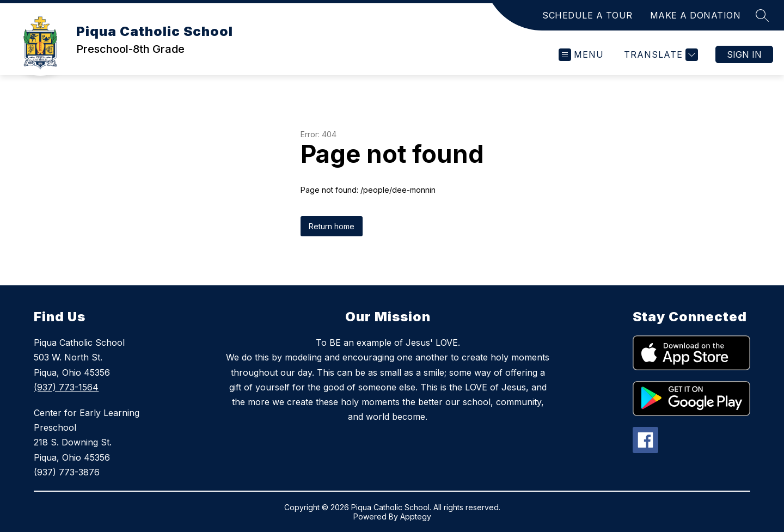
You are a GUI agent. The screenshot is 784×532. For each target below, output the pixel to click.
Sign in (744, 54)
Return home (332, 226)
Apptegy (416, 516)
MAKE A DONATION (696, 15)
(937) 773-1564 (66, 387)
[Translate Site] (660, 55)
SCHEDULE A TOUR (587, 15)
